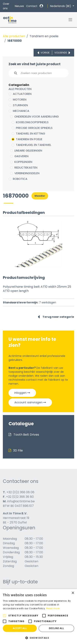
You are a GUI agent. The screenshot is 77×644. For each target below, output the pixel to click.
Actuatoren (22, 94)
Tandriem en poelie (44, 36)
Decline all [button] (57, 628)
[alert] (38, 617)
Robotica (20, 179)
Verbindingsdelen (27, 173)
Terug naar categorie (56, 317)
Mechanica (21, 111)
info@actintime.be (21, 501)
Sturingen (20, 105)
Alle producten (14, 36)
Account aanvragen (30, 402)
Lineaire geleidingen (28, 150)
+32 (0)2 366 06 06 (20, 492)
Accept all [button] (20, 628)
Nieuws (19, 6)
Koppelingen (23, 162)
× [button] (73, 593)
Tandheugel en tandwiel (34, 145)
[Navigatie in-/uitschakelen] (70, 20)
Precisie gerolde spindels (34, 128)
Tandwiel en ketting (31, 133)
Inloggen (22, 393)
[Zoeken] (14, 73)
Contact (32, 6)
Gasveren (21, 156)
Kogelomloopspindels (32, 122)
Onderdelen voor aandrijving (37, 116)
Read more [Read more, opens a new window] (53, 608)
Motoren (20, 99)
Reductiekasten (26, 167)
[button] (38, 638)
